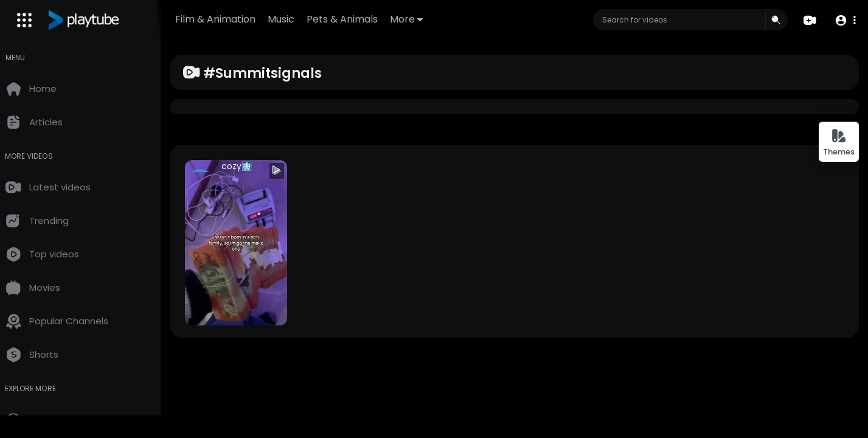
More (420, 19)
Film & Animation (229, 19)
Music (294, 19)
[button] (845, 20)
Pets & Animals (356, 19)
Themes (839, 143)
